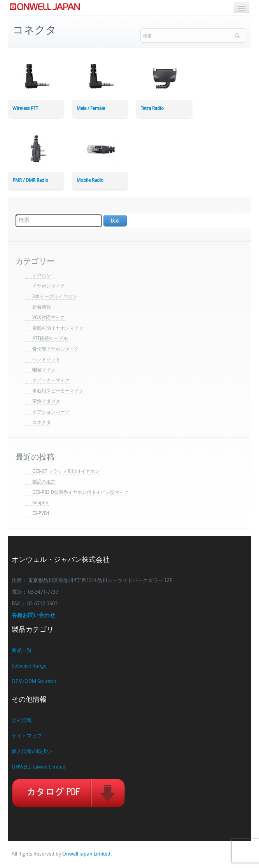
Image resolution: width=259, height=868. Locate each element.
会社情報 (22, 721)
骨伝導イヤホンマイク (56, 349)
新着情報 (42, 307)
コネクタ (42, 423)
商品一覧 (22, 651)
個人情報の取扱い (32, 752)
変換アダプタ (46, 402)
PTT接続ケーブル (50, 339)
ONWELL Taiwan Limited (39, 767)
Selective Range (29, 666)
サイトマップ (27, 736)
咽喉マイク (44, 370)
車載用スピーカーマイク (58, 391)
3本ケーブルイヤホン (55, 297)
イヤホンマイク (49, 286)
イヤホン (42, 276)
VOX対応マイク (48, 318)
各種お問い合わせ (33, 616)
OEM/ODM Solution (34, 682)
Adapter (40, 503)
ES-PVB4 (41, 514)
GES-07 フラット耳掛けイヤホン (66, 472)
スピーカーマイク (51, 381)
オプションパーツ (51, 412)
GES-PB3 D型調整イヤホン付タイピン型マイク (80, 493)
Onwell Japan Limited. (87, 854)
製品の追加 (44, 482)
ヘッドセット (46, 360)
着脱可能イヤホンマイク (58, 328)
